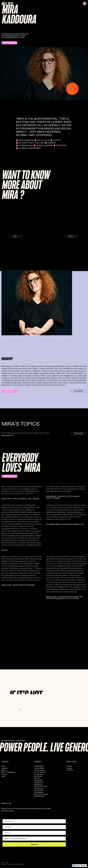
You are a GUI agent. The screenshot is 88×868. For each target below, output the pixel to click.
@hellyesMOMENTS (18, 741)
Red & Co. (25, 366)
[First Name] (34, 827)
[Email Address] (34, 821)
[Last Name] (34, 833)
